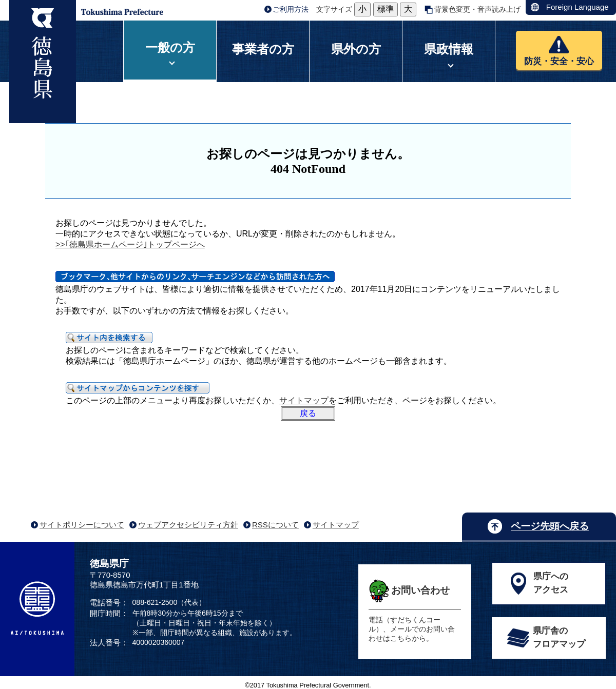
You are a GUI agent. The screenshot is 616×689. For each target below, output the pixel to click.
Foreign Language (577, 7)
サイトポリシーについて (82, 525)
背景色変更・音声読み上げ (477, 9)
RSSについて (275, 525)
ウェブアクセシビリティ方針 (188, 525)
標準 (386, 9)
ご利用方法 (291, 9)
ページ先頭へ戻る (550, 526)
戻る (308, 413)
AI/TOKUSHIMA (37, 608)
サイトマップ (304, 400)
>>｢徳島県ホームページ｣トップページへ (130, 244)
